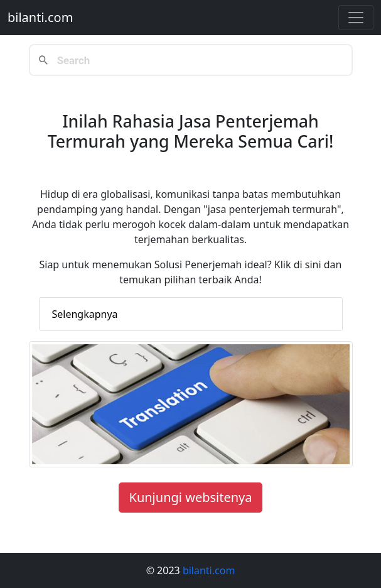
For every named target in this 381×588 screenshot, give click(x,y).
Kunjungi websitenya (191, 497)
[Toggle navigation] (356, 18)
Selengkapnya (85, 314)
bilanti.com (40, 17)
